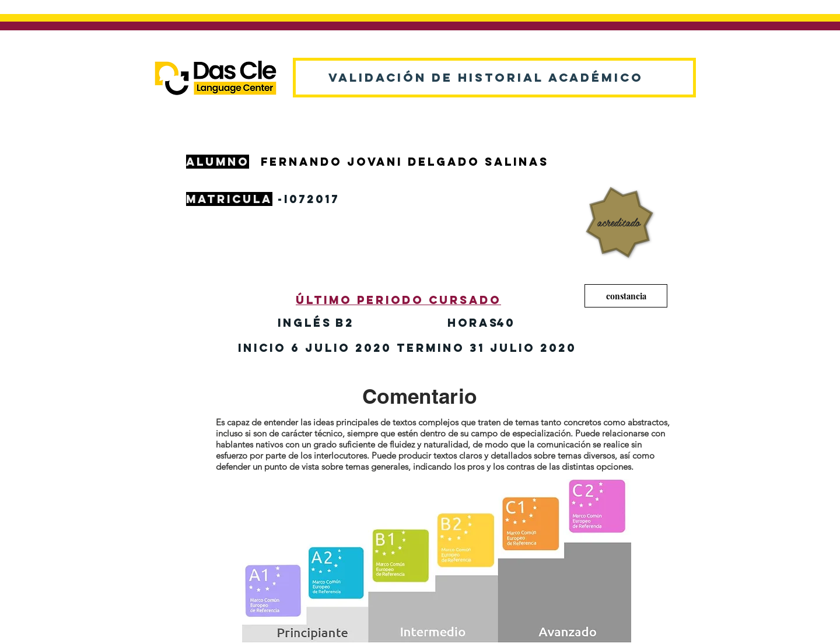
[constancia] (626, 296)
